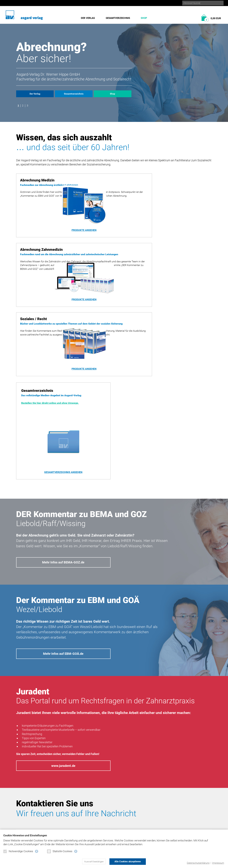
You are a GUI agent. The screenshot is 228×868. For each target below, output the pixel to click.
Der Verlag (88, 18)
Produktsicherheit (143, 805)
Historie (22, 794)
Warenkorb (71, 816)
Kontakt (136, 811)
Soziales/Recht (73, 805)
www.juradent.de (63, 664)
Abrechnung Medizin (76, 794)
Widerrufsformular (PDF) (80, 827)
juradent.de (179, 805)
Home (134, 789)
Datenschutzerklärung (198, 863)
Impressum (218, 863)
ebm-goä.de (178, 800)
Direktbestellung (75, 811)
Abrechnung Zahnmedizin (80, 800)
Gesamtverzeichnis (118, 18)
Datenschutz (139, 794)
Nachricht (165, 740)
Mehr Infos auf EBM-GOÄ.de (63, 550)
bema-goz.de (179, 794)
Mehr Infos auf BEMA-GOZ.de (63, 458)
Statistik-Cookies (60, 852)
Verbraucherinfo (74, 821)
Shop (144, 18)
